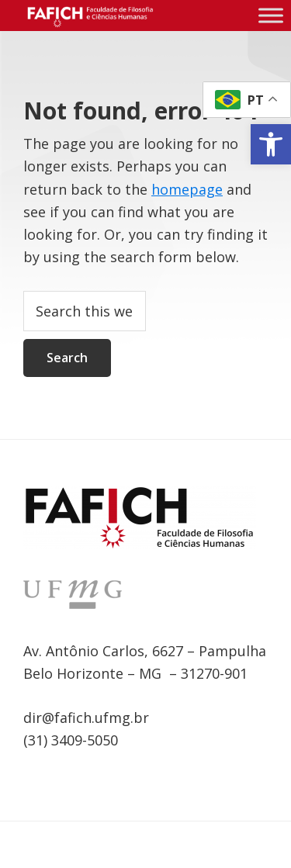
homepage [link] (187, 189)
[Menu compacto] (271, 15)
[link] (271, 144)
